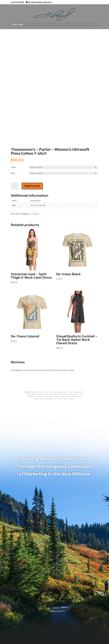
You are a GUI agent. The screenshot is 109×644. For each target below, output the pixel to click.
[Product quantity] (15, 186)
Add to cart (32, 186)
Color (13, 167)
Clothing (35, 214)
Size (13, 173)
